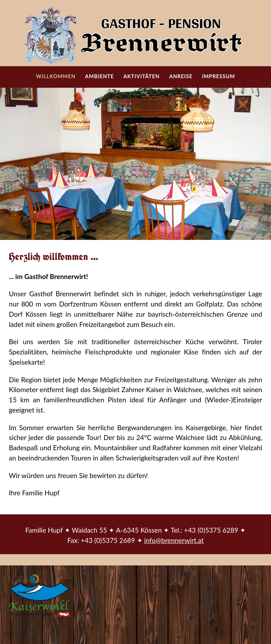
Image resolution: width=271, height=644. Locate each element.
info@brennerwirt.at (174, 540)
